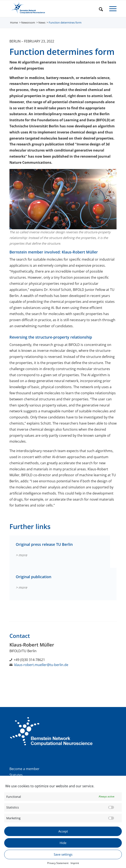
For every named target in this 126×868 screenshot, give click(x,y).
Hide (63, 850)
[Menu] (111, 9)
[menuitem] (99, 9)
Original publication (33, 577)
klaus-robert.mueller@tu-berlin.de (41, 665)
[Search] (99, 9)
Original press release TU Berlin (44, 544)
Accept (63, 838)
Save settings (63, 861)
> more (21, 555)
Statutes (16, 775)
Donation (17, 781)
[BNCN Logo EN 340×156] (52, 9)
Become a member (24, 769)
